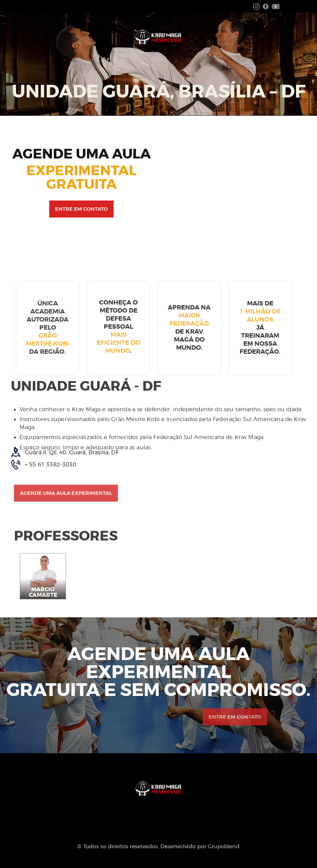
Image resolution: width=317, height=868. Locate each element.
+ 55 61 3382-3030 (50, 464)
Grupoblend (224, 846)
